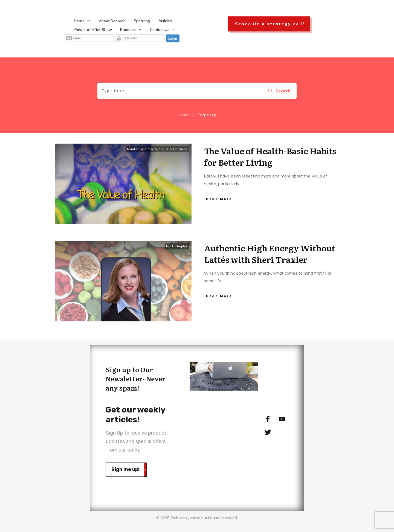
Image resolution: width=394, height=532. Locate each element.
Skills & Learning (173, 149)
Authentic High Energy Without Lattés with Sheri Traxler (270, 254)
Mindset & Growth (142, 149)
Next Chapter (177, 246)
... (242, 184)
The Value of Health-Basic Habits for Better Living (270, 156)
